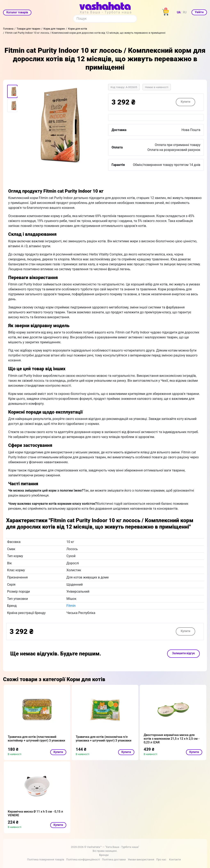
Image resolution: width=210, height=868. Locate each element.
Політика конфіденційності (83, 859)
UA (179, 12)
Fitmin (71, 606)
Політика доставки (114, 859)
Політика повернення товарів (46, 859)
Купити (185, 102)
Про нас (161, 859)
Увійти (199, 12)
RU (185, 12)
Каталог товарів (17, 12)
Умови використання (141, 859)
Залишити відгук (183, 653)
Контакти (175, 859)
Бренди (104, 855)
